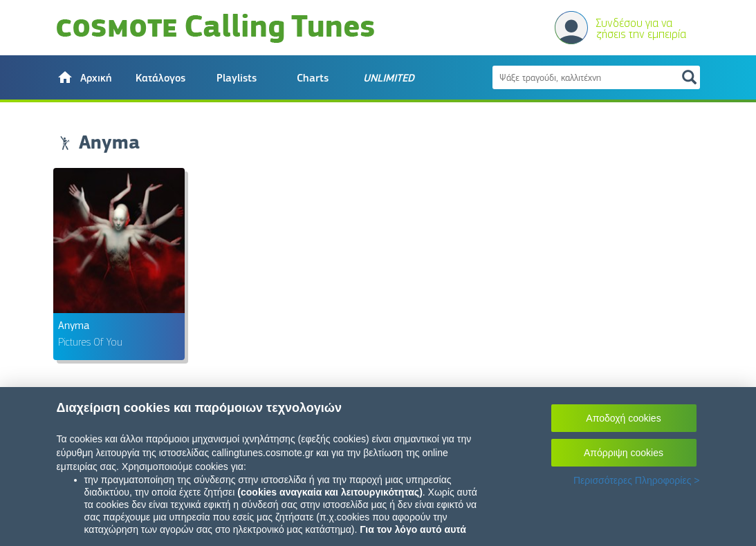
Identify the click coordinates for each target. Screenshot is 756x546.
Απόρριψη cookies (624, 453)
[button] (84, 77)
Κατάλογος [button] (160, 78)
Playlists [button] (237, 78)
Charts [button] (313, 78)
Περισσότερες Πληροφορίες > (637, 480)
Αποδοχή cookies (623, 418)
